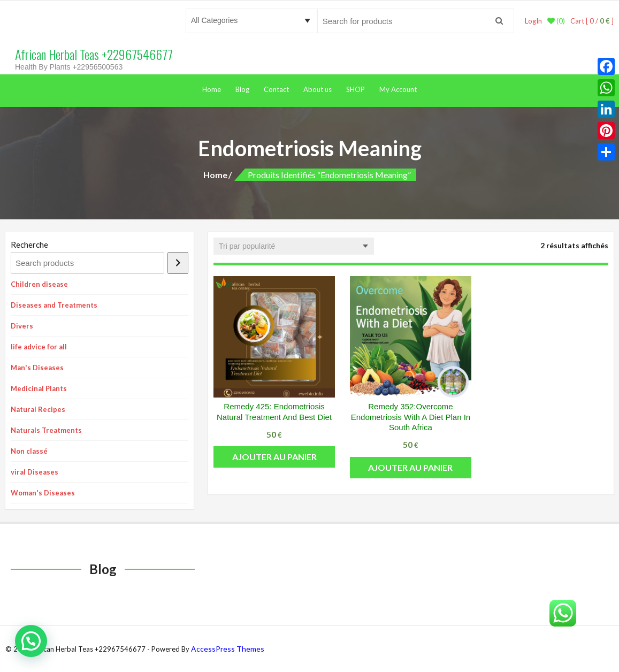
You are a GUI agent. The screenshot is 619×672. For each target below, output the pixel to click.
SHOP (356, 89)
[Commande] (294, 246)
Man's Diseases (37, 368)
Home (212, 89)
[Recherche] (178, 263)
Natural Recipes (38, 409)
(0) (556, 21)
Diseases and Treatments (54, 305)
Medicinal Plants (39, 388)
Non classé (29, 451)
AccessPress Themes (228, 649)
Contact (276, 89)
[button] (31, 641)
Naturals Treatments (46, 430)
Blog (242, 89)
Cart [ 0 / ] (592, 21)
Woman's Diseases (43, 493)
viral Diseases (35, 472)
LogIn (533, 21)
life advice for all (39, 347)
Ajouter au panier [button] (274, 457)
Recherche (29, 245)
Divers (22, 326)
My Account (398, 89)
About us (318, 89)
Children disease (39, 284)
